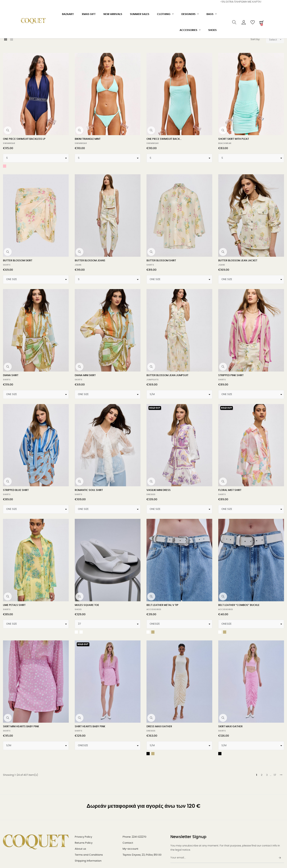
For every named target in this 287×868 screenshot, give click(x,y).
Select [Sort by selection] (277, 72)
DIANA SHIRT (11, 408)
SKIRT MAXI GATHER (230, 759)
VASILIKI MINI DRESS (159, 523)
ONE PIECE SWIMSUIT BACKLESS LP (24, 171)
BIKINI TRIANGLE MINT (88, 171)
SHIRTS (150, 297)
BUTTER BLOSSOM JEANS (90, 293)
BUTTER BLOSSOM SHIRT (161, 293)
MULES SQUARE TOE (87, 637)
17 (275, 807)
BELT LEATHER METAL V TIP (162, 637)
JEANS (78, 297)
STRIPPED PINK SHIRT (231, 408)
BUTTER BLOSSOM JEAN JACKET (238, 293)
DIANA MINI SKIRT (85, 408)
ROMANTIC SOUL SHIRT (89, 523)
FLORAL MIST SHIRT (230, 523)
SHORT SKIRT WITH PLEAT (234, 171)
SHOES (78, 642)
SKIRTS (7, 297)
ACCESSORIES (154, 642)
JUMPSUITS (153, 412)
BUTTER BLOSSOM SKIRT (18, 293)
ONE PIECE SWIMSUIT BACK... (164, 171)
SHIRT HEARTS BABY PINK (90, 759)
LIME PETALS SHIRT (14, 637)
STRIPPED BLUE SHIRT (16, 523)
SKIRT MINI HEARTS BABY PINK (21, 759)
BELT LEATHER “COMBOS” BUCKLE (239, 637)
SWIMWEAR (9, 176)
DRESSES (151, 527)
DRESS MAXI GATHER (159, 759)
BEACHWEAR (225, 176)
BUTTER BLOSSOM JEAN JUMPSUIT (167, 408)
